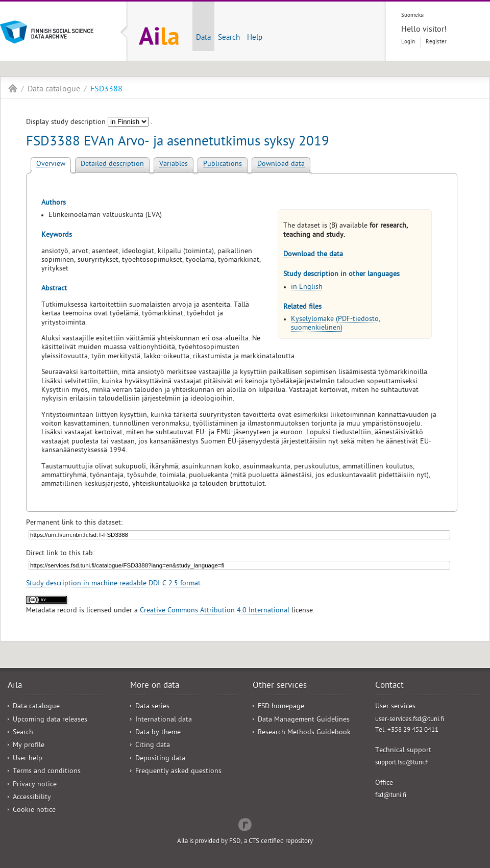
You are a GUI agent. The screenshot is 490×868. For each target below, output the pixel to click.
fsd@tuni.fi (391, 796)
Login (408, 42)
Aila (13, 88)
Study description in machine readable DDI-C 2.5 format (113, 584)
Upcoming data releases (50, 720)
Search (229, 38)
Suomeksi (413, 16)
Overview (51, 165)
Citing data (153, 746)
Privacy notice (35, 785)
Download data (281, 165)
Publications (223, 165)
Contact (389, 686)
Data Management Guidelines (304, 720)
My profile (29, 746)
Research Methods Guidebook (304, 733)
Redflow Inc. (245, 824)
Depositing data (160, 759)
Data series (152, 707)
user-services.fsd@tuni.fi (410, 720)
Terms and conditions (47, 772)
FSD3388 (106, 90)
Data (203, 38)
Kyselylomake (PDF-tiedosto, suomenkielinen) (336, 324)
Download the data (313, 255)
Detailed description (112, 165)
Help (255, 38)
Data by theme (158, 733)
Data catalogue (54, 90)
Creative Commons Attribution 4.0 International (215, 611)
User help (28, 759)
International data (164, 720)
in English (307, 288)
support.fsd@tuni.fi (402, 763)
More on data (155, 686)
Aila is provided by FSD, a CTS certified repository (245, 842)
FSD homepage (281, 707)
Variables (174, 165)
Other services (280, 686)
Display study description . (89, 123)
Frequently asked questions (178, 772)
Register (436, 42)
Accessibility (32, 798)
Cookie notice (34, 811)
